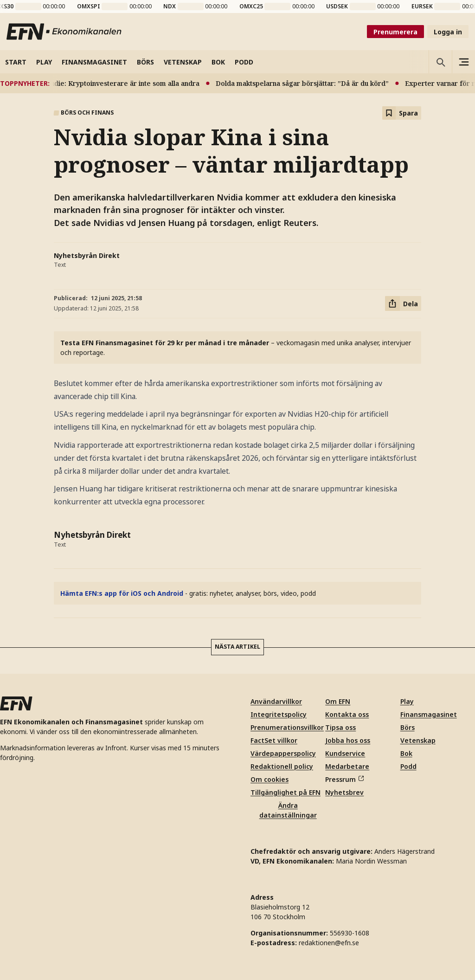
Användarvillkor (276, 701)
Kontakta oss (347, 714)
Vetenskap (418, 740)
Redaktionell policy (282, 766)
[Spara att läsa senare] (402, 113)
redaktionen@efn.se (329, 943)
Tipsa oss (340, 727)
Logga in (448, 32)
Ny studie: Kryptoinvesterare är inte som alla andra (123, 83)
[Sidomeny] (463, 62)
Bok (406, 753)
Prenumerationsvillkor (287, 727)
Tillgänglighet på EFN (286, 792)
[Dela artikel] (403, 303)
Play (407, 701)
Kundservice (345, 753)
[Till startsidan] (64, 32)
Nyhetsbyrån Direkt (87, 255)
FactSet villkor (274, 740)
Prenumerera (395, 32)
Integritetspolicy (279, 714)
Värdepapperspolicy (283, 753)
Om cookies (270, 779)
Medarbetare (347, 766)
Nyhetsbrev (344, 792)
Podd (408, 766)
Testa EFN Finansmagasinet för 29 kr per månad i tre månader (165, 343)
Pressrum (344, 779)
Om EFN (338, 701)
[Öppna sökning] (440, 62)
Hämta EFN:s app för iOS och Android (122, 593)
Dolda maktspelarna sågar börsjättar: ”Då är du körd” (309, 83)
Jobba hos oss (348, 740)
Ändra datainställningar (288, 810)
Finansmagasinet (429, 714)
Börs (408, 727)
